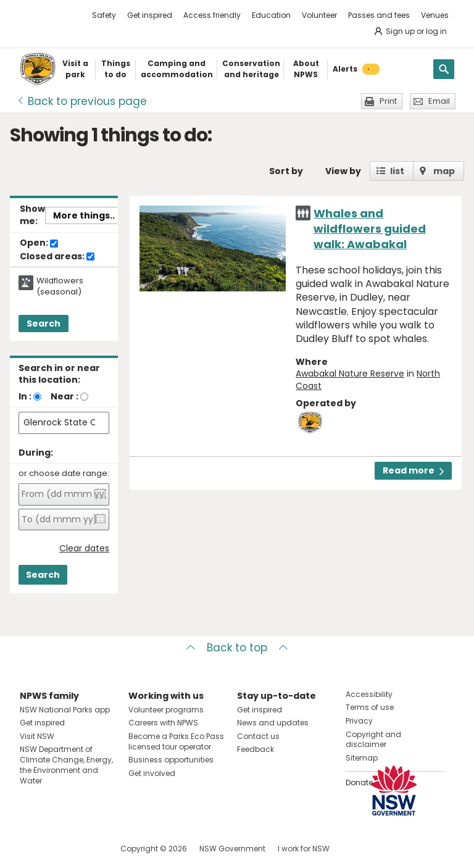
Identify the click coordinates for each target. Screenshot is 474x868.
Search (44, 323)
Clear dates (84, 549)
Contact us (258, 736)
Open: (39, 243)
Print (388, 101)
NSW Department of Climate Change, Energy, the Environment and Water (66, 765)
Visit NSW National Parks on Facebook (31, 849)
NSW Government (232, 849)
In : (25, 396)
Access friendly (212, 15)
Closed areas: (57, 257)
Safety (104, 15)
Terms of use (370, 707)
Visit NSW (37, 736)
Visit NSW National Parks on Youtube (84, 849)
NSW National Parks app (65, 710)
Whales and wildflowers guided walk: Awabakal (370, 229)
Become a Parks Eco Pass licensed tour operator (176, 741)
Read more (413, 470)
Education (271, 15)
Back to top (237, 648)
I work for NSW (304, 849)
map (444, 171)
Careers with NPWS (163, 723)
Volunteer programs (166, 710)
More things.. (84, 215)
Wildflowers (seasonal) (60, 286)
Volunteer (319, 15)
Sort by (286, 171)
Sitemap (362, 758)
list (397, 171)
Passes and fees (379, 15)
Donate (359, 782)
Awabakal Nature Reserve (350, 373)
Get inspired (150, 15)
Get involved (152, 773)
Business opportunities (171, 760)
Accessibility (369, 694)
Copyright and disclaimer (373, 740)
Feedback (256, 749)
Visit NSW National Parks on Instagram (58, 849)
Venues (435, 15)
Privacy (359, 721)
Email (439, 101)
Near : (64, 396)
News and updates (273, 723)
